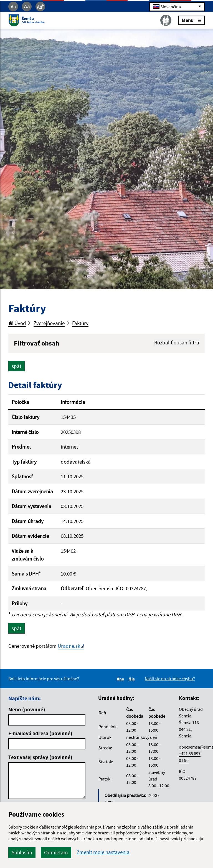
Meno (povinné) (27, 709)
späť (17, 366)
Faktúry (80, 323)
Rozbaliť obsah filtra (177, 342)
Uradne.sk (69, 646)
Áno (121, 679)
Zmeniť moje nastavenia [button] (103, 852)
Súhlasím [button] (22, 852)
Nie (132, 679)
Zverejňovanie (49, 323)
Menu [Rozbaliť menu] (192, 20)
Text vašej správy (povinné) (40, 757)
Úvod (17, 323)
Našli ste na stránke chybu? (170, 679)
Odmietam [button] (56, 852)
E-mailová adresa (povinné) (40, 733)
